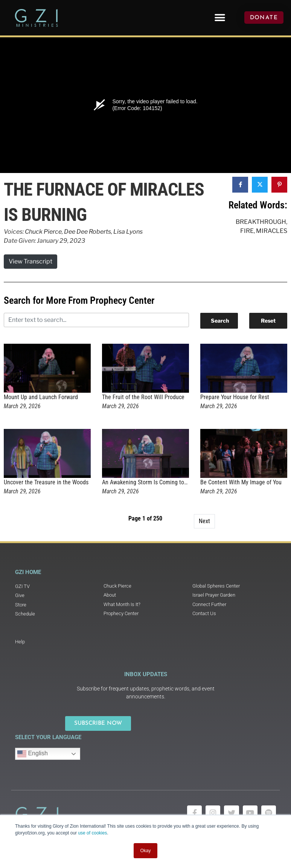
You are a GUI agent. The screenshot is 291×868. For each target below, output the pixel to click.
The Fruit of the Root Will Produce (143, 397)
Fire (247, 231)
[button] (220, 18)
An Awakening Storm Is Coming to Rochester (156, 482)
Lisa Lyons (128, 232)
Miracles (272, 231)
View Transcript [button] (30, 261)
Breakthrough (261, 222)
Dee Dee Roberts (88, 232)
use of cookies (92, 833)
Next (204, 521)
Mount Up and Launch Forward (41, 397)
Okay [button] (145, 851)
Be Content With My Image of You (241, 482)
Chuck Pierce (43, 232)
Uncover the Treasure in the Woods (46, 482)
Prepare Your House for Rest (235, 397)
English (33, 754)
